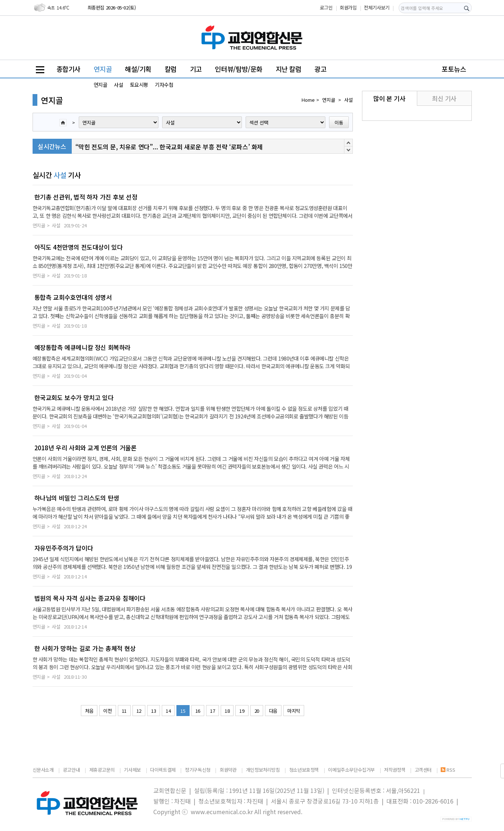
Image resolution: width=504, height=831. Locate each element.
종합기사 (68, 69)
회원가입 (348, 8)
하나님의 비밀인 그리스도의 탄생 (77, 498)
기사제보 (132, 770)
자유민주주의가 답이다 (64, 548)
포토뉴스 (454, 69)
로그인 (326, 8)
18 (227, 711)
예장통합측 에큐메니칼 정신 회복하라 (83, 347)
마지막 (294, 711)
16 (198, 711)
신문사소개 (43, 770)
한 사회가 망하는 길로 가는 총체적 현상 (85, 648)
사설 (118, 85)
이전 (107, 711)
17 (212, 711)
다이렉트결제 (163, 770)
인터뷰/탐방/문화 (239, 69)
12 (139, 711)
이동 (339, 122)
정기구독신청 (198, 770)
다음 (273, 711)
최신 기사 (444, 98)
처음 (89, 711)
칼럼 (171, 69)
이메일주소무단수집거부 (351, 770)
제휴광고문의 (102, 770)
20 (257, 711)
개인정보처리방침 (263, 770)
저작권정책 (395, 770)
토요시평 (139, 85)
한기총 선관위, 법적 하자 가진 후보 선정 (86, 197)
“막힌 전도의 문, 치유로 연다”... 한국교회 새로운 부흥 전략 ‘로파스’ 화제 (169, 147)
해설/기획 (138, 69)
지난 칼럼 (289, 69)
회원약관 (228, 770)
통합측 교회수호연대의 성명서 (73, 297)
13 (154, 711)
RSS (448, 770)
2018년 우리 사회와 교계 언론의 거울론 (86, 448)
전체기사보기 (377, 8)
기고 (196, 69)
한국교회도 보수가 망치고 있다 (74, 398)
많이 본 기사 (389, 98)
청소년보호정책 (304, 770)
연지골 (103, 69)
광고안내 (71, 770)
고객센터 (423, 770)
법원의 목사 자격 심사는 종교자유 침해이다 (90, 598)
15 (183, 711)
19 (242, 711)
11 (124, 711)
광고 (320, 69)
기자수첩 (164, 85)
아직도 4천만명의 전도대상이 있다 (79, 247)
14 (168, 711)
